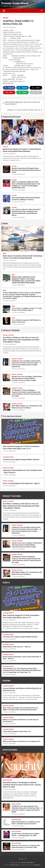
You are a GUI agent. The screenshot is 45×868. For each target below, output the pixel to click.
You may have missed (12, 416)
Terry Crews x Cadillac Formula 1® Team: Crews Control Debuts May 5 (27, 309)
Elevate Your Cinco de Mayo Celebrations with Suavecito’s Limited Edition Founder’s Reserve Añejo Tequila (27, 378)
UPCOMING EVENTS (9, 442)
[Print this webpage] (36, 92)
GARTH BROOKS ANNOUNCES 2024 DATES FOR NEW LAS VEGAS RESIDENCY (22, 103)
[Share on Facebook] (9, 88)
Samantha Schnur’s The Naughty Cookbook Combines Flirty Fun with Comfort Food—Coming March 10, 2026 (22, 785)
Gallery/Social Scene (12, 117)
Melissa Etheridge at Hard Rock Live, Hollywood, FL (22, 741)
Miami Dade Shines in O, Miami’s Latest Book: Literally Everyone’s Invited (26, 823)
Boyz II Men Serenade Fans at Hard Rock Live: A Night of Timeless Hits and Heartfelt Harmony (20, 709)
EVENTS (6, 583)
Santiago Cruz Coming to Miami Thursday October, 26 (24, 110)
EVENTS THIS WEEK (8, 468)
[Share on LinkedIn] (22, 88)
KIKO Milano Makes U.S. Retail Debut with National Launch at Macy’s (27, 407)
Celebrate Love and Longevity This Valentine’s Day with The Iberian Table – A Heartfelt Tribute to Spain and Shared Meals (27, 809)
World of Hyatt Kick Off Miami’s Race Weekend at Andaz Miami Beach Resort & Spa (26, 170)
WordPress (37, 865)
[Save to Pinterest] (9, 92)
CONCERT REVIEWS (8, 686)
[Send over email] (22, 92)
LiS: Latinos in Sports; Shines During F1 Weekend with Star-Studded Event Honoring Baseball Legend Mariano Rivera (26, 212)
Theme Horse (15, 865)
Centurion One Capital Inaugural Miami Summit (21, 459)
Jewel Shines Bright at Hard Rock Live (17, 731)
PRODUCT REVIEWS (11, 330)
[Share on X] (36, 88)
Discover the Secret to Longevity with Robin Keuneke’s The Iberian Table (26, 846)
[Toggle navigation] (4, 11)
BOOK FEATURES (10, 750)
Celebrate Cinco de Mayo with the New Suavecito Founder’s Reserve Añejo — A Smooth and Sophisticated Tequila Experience (26, 364)
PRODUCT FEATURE (8, 335)
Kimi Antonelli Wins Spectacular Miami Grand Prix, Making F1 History (26, 199)
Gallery (5, 147)
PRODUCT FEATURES (12, 496)
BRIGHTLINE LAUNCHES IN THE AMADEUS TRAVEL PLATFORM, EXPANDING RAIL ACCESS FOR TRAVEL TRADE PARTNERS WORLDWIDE (26, 280)
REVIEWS (7, 681)
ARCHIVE (6, 18)
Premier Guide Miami (15, 3)
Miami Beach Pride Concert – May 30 (17, 647)
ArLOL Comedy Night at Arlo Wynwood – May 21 (21, 483)
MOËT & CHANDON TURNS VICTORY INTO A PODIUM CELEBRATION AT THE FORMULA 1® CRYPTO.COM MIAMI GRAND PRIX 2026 (26, 185)
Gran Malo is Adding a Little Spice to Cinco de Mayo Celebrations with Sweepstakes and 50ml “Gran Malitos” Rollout (21, 340)
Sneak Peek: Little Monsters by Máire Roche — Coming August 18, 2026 (26, 835)
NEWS (5, 224)
